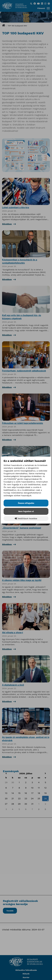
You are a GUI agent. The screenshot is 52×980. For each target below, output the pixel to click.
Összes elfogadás (26, 503)
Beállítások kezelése (26, 518)
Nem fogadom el (26, 511)
